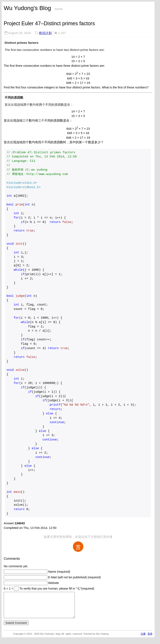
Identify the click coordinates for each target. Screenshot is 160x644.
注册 (143, 639)
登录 (150, 639)
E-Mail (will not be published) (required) (74, 577)
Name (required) (59, 572)
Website (54, 583)
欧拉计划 (45, 33)
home (59, 9)
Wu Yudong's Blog (27, 8)
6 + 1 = (9, 589)
